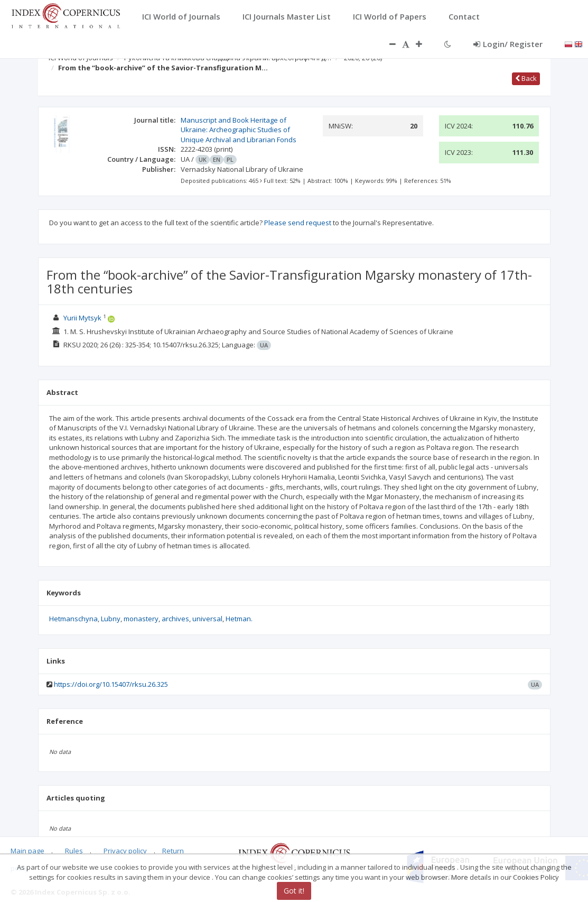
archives (175, 619)
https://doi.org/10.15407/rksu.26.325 (111, 684)
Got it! (294, 891)
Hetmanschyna (73, 619)
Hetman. (239, 619)
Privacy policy (125, 851)
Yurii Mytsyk (82, 318)
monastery (141, 619)
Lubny (111, 619)
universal (207, 619)
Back (526, 78)
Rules (74, 851)
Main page (27, 851)
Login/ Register (508, 44)
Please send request (298, 223)
